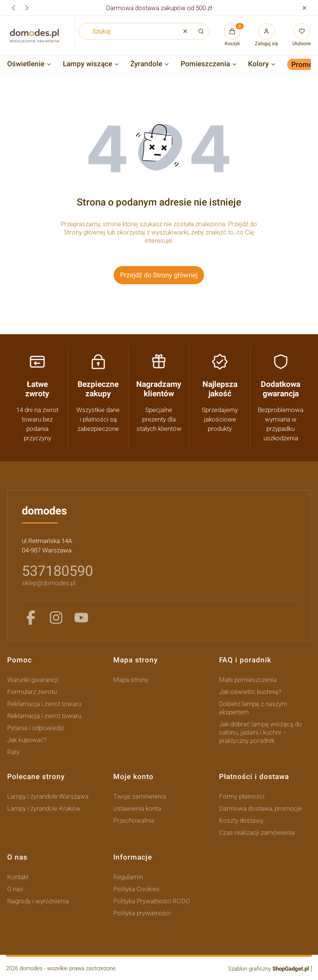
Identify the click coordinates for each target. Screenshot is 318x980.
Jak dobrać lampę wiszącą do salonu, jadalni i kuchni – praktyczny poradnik (260, 732)
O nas (15, 889)
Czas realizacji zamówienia (257, 832)
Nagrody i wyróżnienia (38, 901)
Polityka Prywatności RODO (152, 901)
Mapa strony (131, 680)
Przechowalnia (134, 820)
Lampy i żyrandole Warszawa (48, 796)
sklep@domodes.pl (49, 583)
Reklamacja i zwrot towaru (44, 704)
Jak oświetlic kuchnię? (250, 692)
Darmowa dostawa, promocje (260, 808)
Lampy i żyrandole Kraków (44, 808)
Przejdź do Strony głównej (159, 275)
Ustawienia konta (137, 808)
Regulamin (128, 877)
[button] (304, 8)
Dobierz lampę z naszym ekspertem (253, 708)
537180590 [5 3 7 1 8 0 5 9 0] (57, 571)
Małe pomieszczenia (248, 680)
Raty (13, 752)
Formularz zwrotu (32, 692)
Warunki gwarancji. (33, 680)
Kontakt (18, 877)
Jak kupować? (27, 740)
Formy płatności (242, 796)
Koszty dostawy (241, 820)
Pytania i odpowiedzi (36, 728)
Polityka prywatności (142, 913)
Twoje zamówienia (140, 796)
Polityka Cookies (136, 889)
